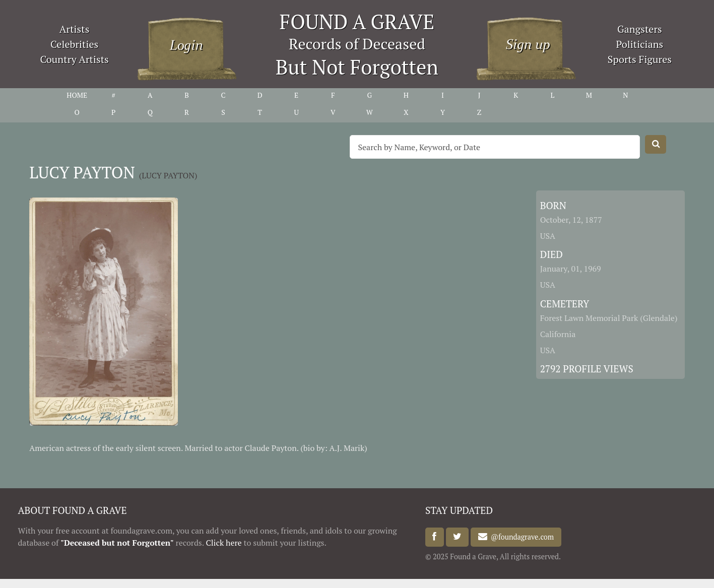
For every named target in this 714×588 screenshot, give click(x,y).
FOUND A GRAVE (357, 21)
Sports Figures (640, 59)
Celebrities (74, 44)
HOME (77, 95)
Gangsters (640, 29)
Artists (75, 29)
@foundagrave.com (521, 537)
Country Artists (74, 59)
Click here (224, 543)
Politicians (639, 44)
